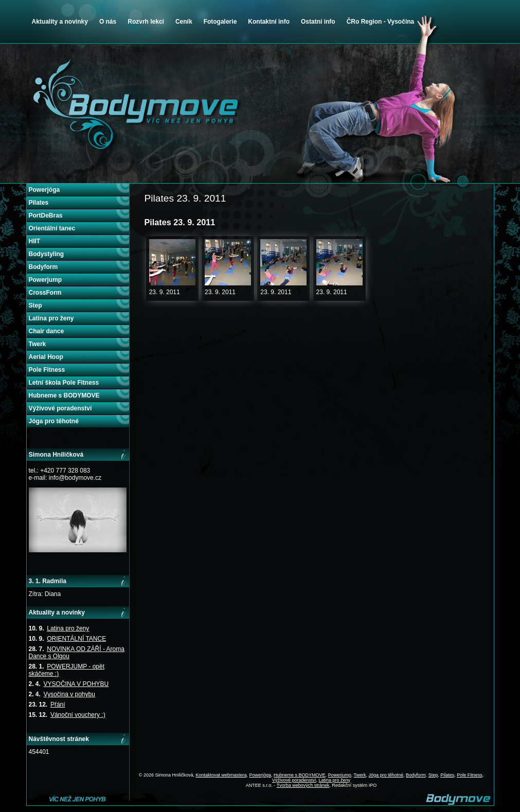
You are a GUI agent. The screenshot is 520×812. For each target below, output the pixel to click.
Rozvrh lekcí (146, 22)
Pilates (39, 203)
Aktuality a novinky (60, 22)
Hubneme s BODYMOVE (64, 395)
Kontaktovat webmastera (221, 775)
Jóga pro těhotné (54, 421)
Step (35, 305)
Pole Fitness (47, 370)
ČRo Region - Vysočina (381, 22)
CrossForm (45, 293)
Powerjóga (44, 190)
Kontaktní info (269, 22)
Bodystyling (47, 254)
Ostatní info (318, 22)
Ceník (184, 22)
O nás (108, 22)
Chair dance (47, 331)
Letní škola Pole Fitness (64, 383)
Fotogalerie (220, 22)
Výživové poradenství (60, 408)
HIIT (35, 241)
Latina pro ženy (51, 318)
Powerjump (46, 280)
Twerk (38, 344)
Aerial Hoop (46, 357)
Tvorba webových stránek (303, 785)
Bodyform (43, 267)
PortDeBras (46, 215)
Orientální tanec (52, 228)
